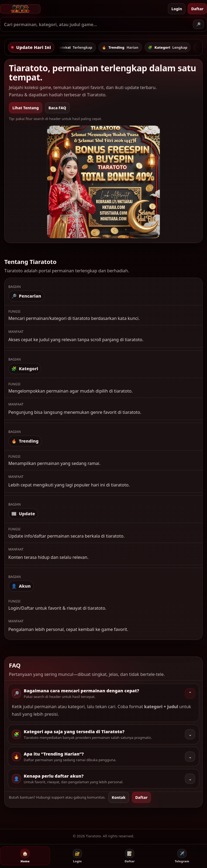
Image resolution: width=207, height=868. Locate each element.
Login (177, 9)
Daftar (197, 9)
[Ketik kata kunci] (97, 24)
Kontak (119, 797)
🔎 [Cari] (199, 24)
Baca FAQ (57, 108)
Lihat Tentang (26, 108)
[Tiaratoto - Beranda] (83, 9)
